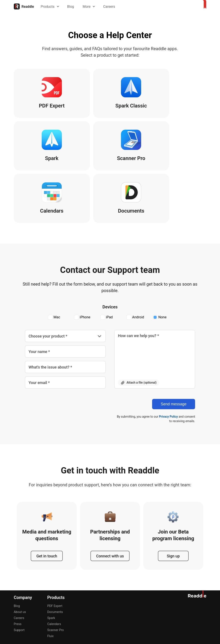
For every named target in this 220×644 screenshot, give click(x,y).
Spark (51, 566)
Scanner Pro (55, 578)
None (160, 266)
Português (98, 603)
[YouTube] (193, 602)
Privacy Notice (162, 618)
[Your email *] (65, 331)
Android (135, 266)
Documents (55, 560)
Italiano (72, 603)
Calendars (54, 572)
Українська (130, 603)
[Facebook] (162, 602)
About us (20, 560)
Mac (54, 266)
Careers (111, 7)
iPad (107, 266)
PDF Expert (55, 554)
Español (45, 603)
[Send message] (174, 352)
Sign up (173, 504)
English (19, 603)
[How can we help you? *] (155, 301)
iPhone (82, 266)
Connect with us (110, 504)
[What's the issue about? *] (65, 315)
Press (18, 572)
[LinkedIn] (204, 602)
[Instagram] (183, 602)
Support (19, 578)
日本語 (84, 603)
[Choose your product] (65, 284)
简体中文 (113, 603)
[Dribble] (152, 602)
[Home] (24, 6)
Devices (110, 255)
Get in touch (47, 504)
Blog (72, 7)
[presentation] (58, 356)
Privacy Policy (168, 365)
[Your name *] (65, 300)
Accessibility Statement (193, 618)
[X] (173, 602)
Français (59, 603)
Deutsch (31, 603)
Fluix (50, 584)
